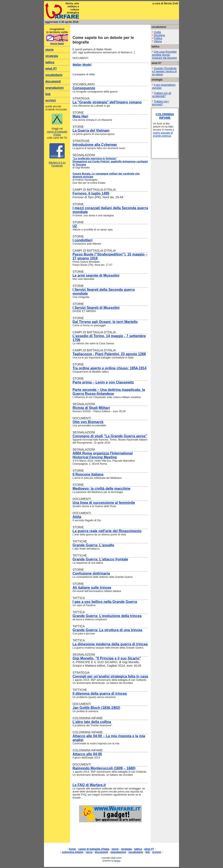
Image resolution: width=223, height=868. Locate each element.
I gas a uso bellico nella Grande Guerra (105, 602)
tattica (50, 62)
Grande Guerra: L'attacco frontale (100, 559)
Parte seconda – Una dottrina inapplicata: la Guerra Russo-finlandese (109, 392)
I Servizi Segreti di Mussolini (96, 308)
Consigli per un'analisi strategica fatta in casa (110, 676)
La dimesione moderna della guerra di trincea (110, 644)
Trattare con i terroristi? (160, 103)
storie (49, 50)
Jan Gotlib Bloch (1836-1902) (96, 708)
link (48, 94)
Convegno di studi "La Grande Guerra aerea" (110, 436)
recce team (57, 44)
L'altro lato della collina (92, 722)
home (73, 849)
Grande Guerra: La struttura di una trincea (107, 630)
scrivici (51, 100)
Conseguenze (84, 88)
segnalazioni (54, 88)
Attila (77, 517)
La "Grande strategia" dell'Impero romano (107, 102)
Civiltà (157, 32)
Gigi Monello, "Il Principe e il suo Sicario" (107, 658)
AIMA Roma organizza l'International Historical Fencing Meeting (103, 455)
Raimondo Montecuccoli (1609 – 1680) (104, 768)
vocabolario (54, 75)
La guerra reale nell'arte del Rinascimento (107, 531)
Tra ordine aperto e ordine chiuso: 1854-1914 (110, 368)
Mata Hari (80, 116)
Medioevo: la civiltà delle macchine (101, 489)
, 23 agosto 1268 (132, 354)
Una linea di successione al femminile (104, 503)
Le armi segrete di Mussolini (96, 275)
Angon (117, 861)
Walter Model (82, 65)
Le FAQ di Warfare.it (89, 785)
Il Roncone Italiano (88, 474)
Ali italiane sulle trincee (92, 588)
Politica (158, 38)
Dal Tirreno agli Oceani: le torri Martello (105, 322)
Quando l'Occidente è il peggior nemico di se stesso (164, 71)
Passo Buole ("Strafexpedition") (99, 254)
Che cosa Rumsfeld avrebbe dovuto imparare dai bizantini (164, 55)
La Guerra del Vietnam (91, 130)
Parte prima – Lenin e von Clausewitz (103, 382)
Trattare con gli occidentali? (162, 95)
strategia (52, 56)
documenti (53, 81)
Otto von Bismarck (88, 422)
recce (89, 852)
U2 (75, 226)
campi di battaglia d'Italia (57, 133)
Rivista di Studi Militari (91, 408)
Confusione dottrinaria (91, 573)
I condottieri (83, 240)
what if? (51, 69)
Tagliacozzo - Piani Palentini (96, 354)
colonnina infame (73, 852)
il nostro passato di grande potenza (163, 133)
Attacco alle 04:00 (87, 754)
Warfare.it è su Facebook (57, 164)
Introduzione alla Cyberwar (95, 145)
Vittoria (158, 41)
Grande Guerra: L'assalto (93, 545)
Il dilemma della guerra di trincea (100, 694)
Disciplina (159, 35)
